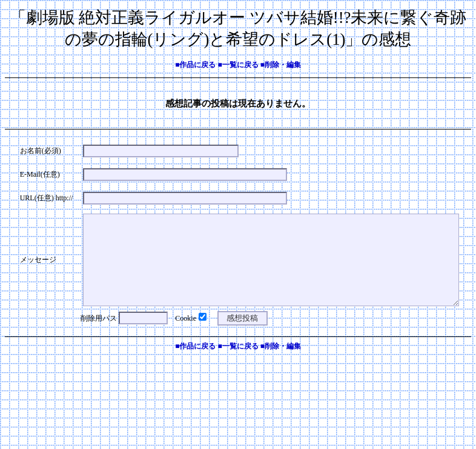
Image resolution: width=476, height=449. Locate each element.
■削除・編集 (281, 65)
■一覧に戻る (238, 65)
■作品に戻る (195, 65)
